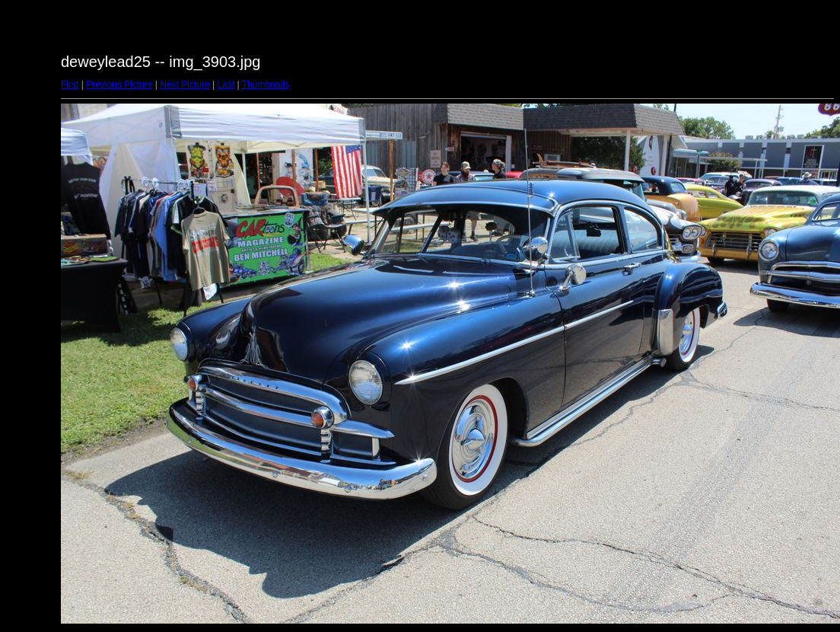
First (70, 85)
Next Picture (185, 85)
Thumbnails (266, 85)
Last (226, 85)
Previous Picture (119, 85)
